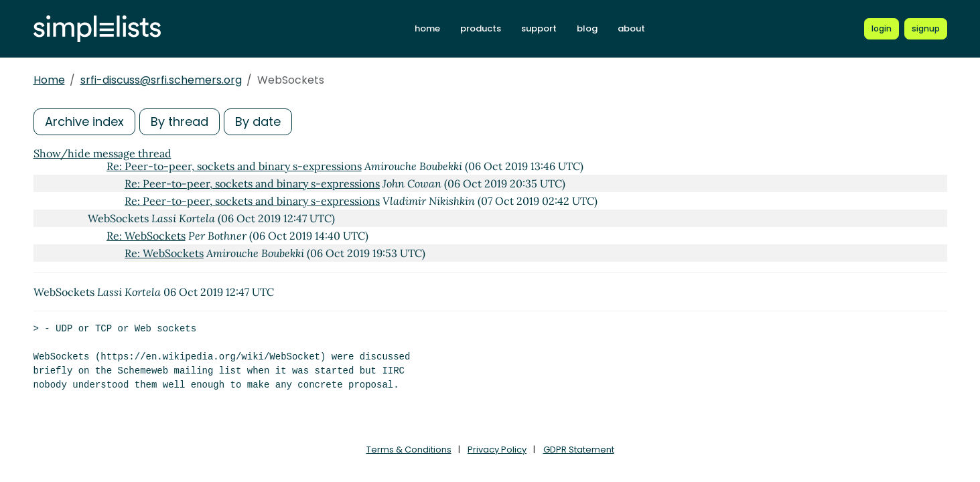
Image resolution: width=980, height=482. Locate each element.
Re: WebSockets (146, 236)
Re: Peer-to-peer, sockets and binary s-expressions (234, 166)
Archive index (84, 122)
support (539, 28)
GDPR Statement (579, 450)
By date (258, 122)
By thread (180, 122)
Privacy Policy (497, 450)
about (631, 28)
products (481, 28)
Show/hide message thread (102, 153)
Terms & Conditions (409, 450)
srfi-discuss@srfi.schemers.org (161, 80)
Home (49, 80)
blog (587, 28)
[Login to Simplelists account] (882, 29)
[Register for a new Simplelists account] (926, 29)
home (427, 28)
